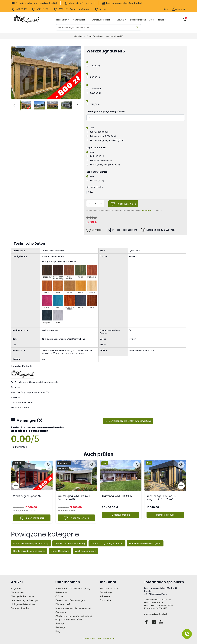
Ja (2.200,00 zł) (95, 156)
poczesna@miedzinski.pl (46, 3)
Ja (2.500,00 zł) (95, 181)
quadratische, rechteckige (24, 600)
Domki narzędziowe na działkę (29, 551)
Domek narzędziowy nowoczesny (31, 543)
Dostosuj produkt (121, 515)
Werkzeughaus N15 (115, 36)
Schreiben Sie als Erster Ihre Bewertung (128, 421)
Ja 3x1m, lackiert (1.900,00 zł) (101, 136)
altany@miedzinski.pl (85, 3)
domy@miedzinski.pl (133, 3)
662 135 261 (19, 10)
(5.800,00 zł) (94, 93)
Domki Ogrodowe (95, 36)
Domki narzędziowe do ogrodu (145, 543)
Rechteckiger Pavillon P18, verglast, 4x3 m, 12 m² (162, 498)
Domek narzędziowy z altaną (70, 543)
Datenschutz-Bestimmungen (70, 600)
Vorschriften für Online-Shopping (73, 588)
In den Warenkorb (126, 204)
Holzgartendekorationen (24, 604)
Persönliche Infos (109, 588)
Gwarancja (61, 612)
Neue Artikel (17, 592)
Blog (58, 631)
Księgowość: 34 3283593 (156, 608)
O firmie (59, 596)
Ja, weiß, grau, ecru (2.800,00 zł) (103, 165)
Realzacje (60, 627)
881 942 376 (40, 10)
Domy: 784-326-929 (154, 603)
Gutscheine (106, 600)
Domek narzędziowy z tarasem (107, 543)
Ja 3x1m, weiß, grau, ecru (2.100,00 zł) (105, 140)
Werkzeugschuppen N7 (27, 496)
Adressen (105, 596)
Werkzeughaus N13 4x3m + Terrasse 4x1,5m (74, 498)
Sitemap (60, 623)
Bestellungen (107, 592)
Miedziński (78, 36)
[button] (185, 20)
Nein (90, 128)
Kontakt (101, 10)
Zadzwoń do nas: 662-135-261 (158, 600)
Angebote (16, 588)
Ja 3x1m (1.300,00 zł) (98, 132)
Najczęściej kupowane (23, 596)
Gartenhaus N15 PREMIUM (117, 496)
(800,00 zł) (93, 77)
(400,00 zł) (93, 66)
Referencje (61, 592)
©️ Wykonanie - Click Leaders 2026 (99, 638)
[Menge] (95, 203)
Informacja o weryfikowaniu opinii (73, 608)
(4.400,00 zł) (94, 89)
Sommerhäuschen (21, 608)
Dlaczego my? (63, 604)
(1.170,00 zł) (93, 104)
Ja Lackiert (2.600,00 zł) (99, 160)
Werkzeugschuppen (85, 551)
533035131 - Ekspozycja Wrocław (71, 10)
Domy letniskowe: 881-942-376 (158, 605)
